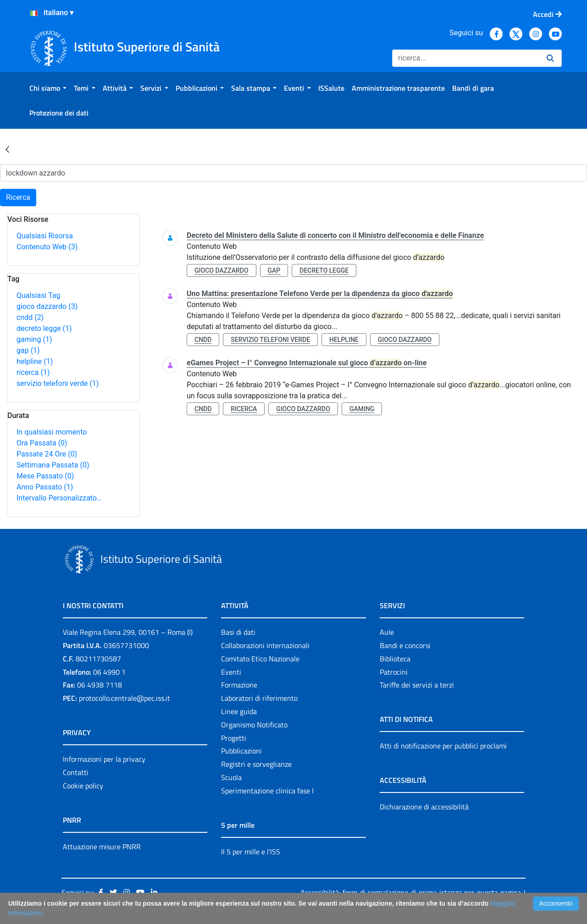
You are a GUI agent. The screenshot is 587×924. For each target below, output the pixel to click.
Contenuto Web (47, 247)
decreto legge (44, 328)
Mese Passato (45, 476)
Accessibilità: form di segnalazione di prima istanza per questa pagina (411, 892)
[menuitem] (48, 88)
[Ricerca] (466, 58)
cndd (30, 317)
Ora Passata (42, 443)
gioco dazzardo (47, 306)
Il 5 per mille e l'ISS (251, 852)
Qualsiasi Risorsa (45, 236)
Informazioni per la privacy (104, 759)
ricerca (33, 372)
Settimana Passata (53, 465)
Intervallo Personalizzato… (59, 498)
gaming (34, 339)
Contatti (76, 772)
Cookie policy (83, 786)
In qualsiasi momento (52, 432)
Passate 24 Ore (47, 454)
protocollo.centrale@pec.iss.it (125, 698)
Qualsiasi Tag (38, 295)
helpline (35, 361)
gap (28, 350)
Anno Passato (45, 487)
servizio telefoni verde (58, 383)
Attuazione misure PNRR (102, 847)
